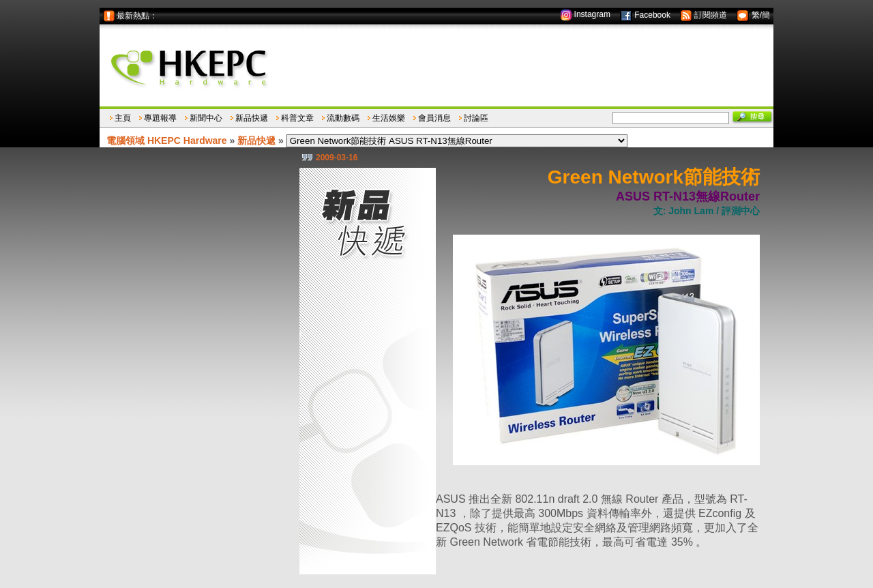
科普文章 (297, 118)
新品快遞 (252, 118)
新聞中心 (206, 118)
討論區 (476, 118)
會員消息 (434, 118)
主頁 (123, 118)
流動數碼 (343, 118)
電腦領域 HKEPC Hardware (167, 141)
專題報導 (160, 118)
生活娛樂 (389, 118)
